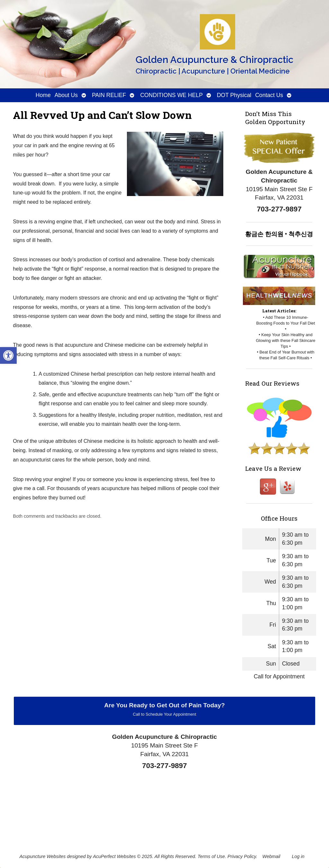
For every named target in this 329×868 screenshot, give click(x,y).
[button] (8, 355)
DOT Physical (234, 95)
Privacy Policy (242, 856)
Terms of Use (211, 856)
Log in (298, 856)
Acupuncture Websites (42, 856)
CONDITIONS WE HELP (171, 95)
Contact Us (269, 95)
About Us (66, 95)
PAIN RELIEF (109, 95)
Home (43, 95)
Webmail (271, 856)
